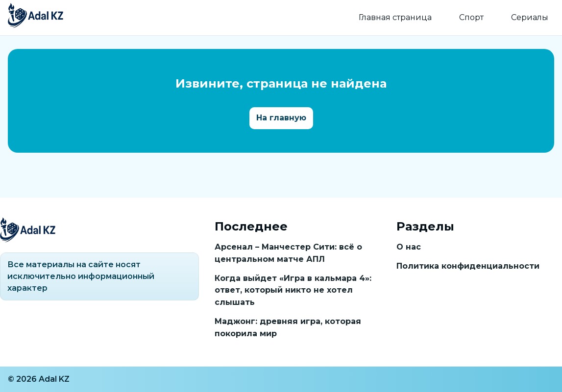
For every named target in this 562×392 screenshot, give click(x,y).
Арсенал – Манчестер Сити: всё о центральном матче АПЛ (288, 253)
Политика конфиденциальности (468, 266)
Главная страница (395, 17)
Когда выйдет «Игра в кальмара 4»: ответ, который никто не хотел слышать (293, 290)
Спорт (471, 17)
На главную (281, 118)
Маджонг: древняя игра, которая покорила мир (288, 327)
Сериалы (530, 17)
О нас (409, 247)
